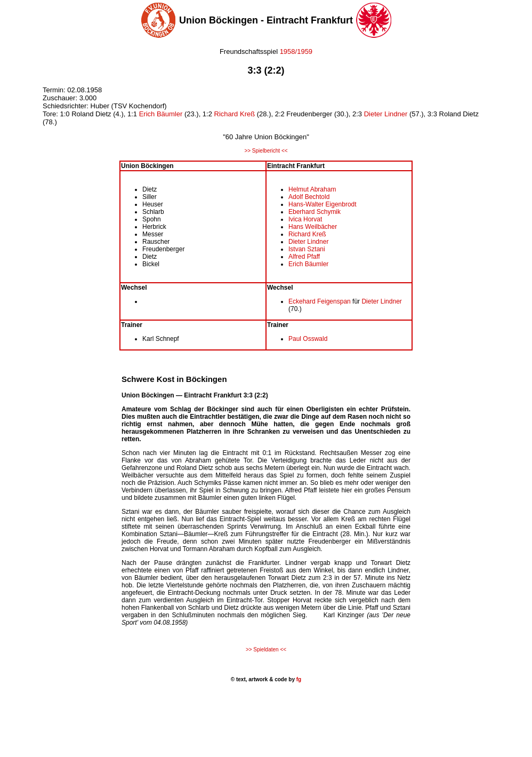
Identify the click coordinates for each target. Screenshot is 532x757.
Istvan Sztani (307, 249)
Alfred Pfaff (304, 257)
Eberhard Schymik (315, 212)
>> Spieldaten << (266, 650)
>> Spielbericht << (266, 151)
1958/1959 (296, 51)
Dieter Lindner (386, 114)
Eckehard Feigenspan (320, 301)
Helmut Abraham (312, 189)
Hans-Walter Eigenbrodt (323, 204)
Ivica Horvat (305, 219)
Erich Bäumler (161, 114)
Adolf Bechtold (309, 197)
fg (298, 679)
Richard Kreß (235, 114)
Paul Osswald (308, 339)
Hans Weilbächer (313, 227)
